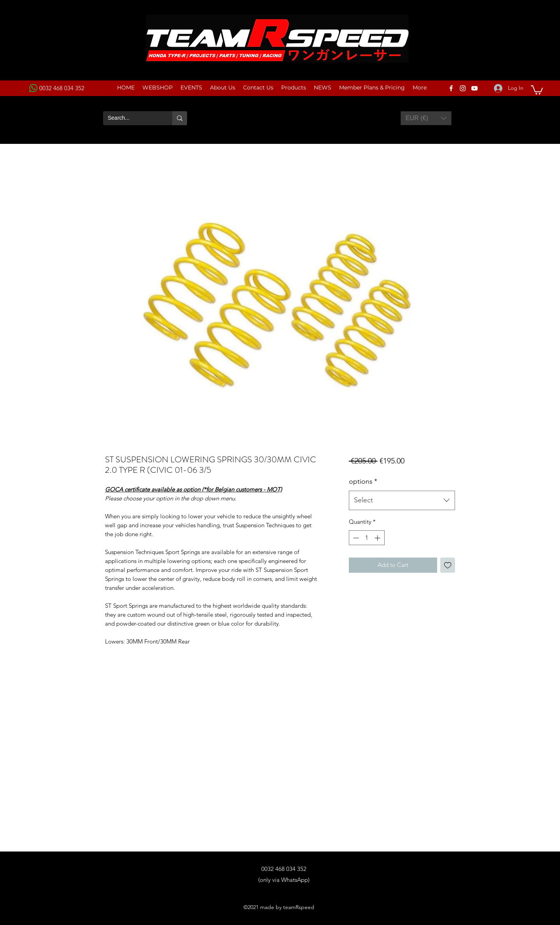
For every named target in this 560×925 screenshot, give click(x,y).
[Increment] (378, 538)
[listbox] (426, 118)
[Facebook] (451, 88)
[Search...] (132, 118)
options (363, 481)
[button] (537, 89)
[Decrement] (355, 538)
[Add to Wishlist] (448, 565)
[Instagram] (463, 88)
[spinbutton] (367, 538)
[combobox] (402, 500)
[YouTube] (474, 88)
